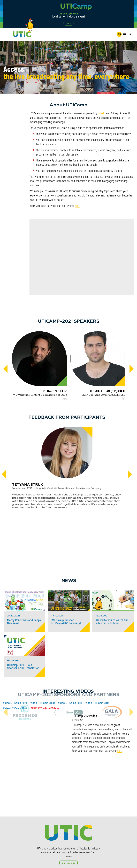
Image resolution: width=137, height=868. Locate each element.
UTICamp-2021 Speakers (69, 321)
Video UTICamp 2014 (70, 708)
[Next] (132, 369)
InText (101, 113)
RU (124, 35)
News (14, 581)
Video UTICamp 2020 (97, 703)
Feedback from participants (68, 417)
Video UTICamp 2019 (125, 703)
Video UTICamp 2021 (70, 703)
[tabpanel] (68, 67)
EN (119, 35)
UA (129, 35)
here (78, 206)
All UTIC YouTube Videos (100, 708)
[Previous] (5, 369)
